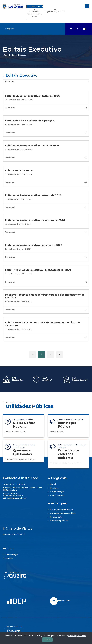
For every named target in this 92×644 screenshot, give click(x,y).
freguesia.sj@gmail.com (55, 11)
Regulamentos (57, 517)
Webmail (9, 558)
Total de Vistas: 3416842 (14, 535)
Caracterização (57, 492)
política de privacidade (77, 636)
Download (46, 108)
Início (5, 55)
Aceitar (47, 640)
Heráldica (54, 488)
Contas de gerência (59, 521)
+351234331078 (35, 13)
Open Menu (84, 29)
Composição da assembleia (63, 513)
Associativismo (57, 495)
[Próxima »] (59, 355)
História (54, 484)
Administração (12, 555)
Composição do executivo (62, 509)
